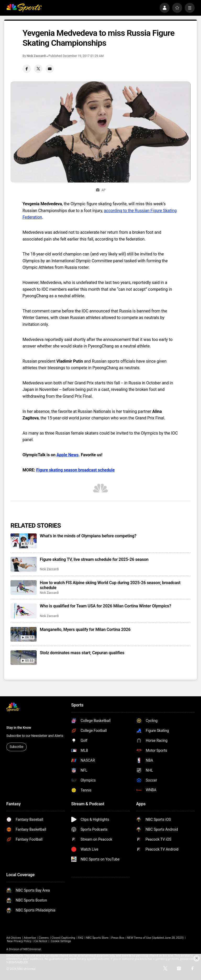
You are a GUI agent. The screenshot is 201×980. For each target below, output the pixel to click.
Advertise (30, 938)
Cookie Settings (61, 941)
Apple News (68, 455)
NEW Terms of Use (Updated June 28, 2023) (155, 938)
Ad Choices (14, 938)
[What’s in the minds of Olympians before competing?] (24, 541)
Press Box (118, 938)
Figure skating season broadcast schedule (75, 470)
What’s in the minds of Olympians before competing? (88, 536)
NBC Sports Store (97, 938)
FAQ (81, 938)
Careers (44, 938)
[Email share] (50, 69)
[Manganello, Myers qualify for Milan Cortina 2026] (24, 634)
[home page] (24, 8)
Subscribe (16, 747)
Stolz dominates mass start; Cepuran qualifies (82, 653)
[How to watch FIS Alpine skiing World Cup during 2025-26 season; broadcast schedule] (24, 588)
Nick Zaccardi (36, 56)
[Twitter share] (38, 69)
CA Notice (41, 941)
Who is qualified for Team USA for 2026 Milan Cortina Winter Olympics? (105, 606)
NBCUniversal (32, 949)
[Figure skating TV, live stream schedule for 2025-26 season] (24, 564)
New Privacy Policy (19, 941)
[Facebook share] (27, 69)
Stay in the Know (19, 728)
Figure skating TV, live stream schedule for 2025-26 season (94, 559)
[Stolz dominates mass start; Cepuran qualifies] (24, 658)
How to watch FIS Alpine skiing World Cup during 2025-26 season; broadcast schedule (110, 585)
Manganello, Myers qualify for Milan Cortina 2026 (85, 629)
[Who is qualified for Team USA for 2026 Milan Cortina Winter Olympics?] (24, 611)
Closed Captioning (63, 938)
